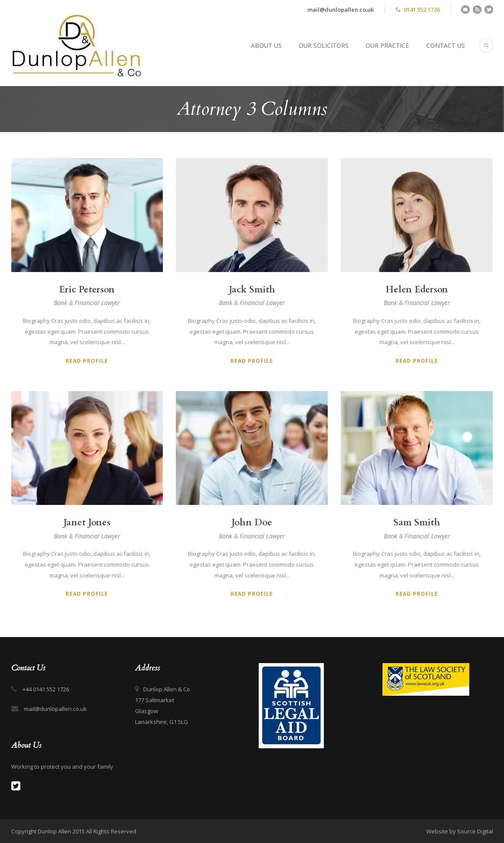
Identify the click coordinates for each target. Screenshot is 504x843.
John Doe (252, 523)
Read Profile (87, 361)
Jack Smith (252, 290)
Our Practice (387, 45)
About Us (266, 45)
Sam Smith (417, 523)
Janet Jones (87, 523)
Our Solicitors (324, 45)
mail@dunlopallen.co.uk (341, 10)
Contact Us (446, 45)
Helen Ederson (417, 290)
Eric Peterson (87, 290)
